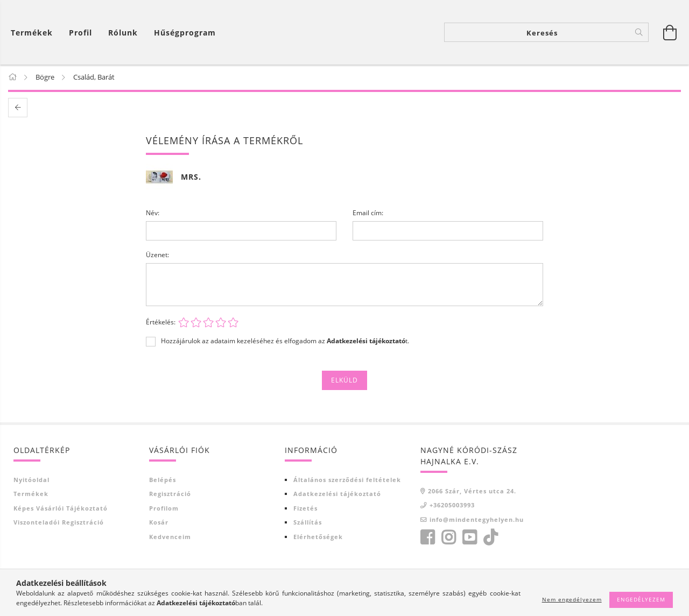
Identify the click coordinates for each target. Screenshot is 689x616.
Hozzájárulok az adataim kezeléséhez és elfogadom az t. (285, 342)
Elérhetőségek (318, 537)
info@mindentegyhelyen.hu (477, 520)
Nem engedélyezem (572, 599)
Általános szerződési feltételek (347, 480)
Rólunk (123, 33)
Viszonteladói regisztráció (59, 523)
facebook (427, 538)
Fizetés (305, 509)
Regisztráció (170, 494)
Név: (153, 213)
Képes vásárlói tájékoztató (61, 509)
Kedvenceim (170, 537)
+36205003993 (452, 505)
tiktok (494, 538)
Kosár (159, 523)
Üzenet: (157, 255)
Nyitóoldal (31, 480)
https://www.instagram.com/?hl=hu (448, 538)
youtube (469, 538)
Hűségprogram (185, 33)
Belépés (163, 480)
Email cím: (368, 213)
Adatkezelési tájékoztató (337, 494)
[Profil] (80, 33)
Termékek (31, 494)
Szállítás (308, 523)
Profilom (164, 509)
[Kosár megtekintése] (34, 33)
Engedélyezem (641, 599)
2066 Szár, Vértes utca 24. (472, 491)
